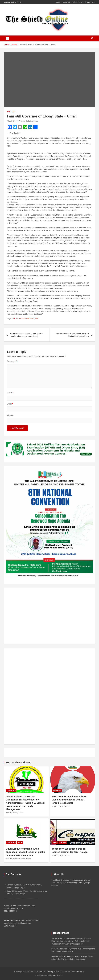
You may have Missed (18, 763)
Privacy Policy (90, 2)
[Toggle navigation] (7, 38)
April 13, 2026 (11, 813)
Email (10, 404)
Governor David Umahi (25, 319)
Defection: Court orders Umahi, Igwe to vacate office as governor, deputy (27, 335)
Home (57, 2)
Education (11, 790)
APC (14, 319)
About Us (66, 2)
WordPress (58, 975)
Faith (20, 843)
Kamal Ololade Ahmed (29, 121)
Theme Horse (76, 972)
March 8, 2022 (13, 121)
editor (21, 813)
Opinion (63, 843)
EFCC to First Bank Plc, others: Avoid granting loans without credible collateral (70, 800)
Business (57, 790)
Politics (11, 112)
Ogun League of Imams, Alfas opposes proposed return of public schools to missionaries (25, 852)
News (55, 843)
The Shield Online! (37, 972)
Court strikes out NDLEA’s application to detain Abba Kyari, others (72, 335)
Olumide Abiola (25, 859)
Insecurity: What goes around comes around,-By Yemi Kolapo (70, 850)
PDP (37, 319)
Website (11, 415)
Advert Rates (77, 2)
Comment (12, 361)
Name (10, 392)
